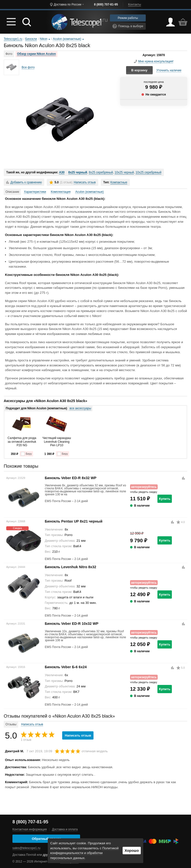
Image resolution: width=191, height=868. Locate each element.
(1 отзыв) (66, 182)
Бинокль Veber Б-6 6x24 (66, 667)
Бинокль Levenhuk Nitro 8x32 (71, 567)
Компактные (119, 182)
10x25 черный (124, 172)
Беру (26, 454)
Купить (165, 499)
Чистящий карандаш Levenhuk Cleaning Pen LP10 (57, 442)
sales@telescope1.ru (26, 848)
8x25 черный (78, 172)
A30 (62, 172)
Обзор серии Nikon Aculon (37, 54)
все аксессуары (80, 408)
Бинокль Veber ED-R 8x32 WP (71, 478)
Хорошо (132, 851)
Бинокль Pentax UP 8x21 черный (74, 521)
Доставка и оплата (65, 829)
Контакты (135, 4)
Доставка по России (68, 4)
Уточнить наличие (169, 70)
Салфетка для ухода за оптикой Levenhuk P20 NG (22, 442)
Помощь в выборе (128, 26)
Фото (9, 54)
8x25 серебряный (101, 172)
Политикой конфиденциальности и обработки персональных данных (84, 853)
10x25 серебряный (148, 172)
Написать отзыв (85, 182)
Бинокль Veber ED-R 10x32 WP (72, 624)
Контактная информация (30, 829)
